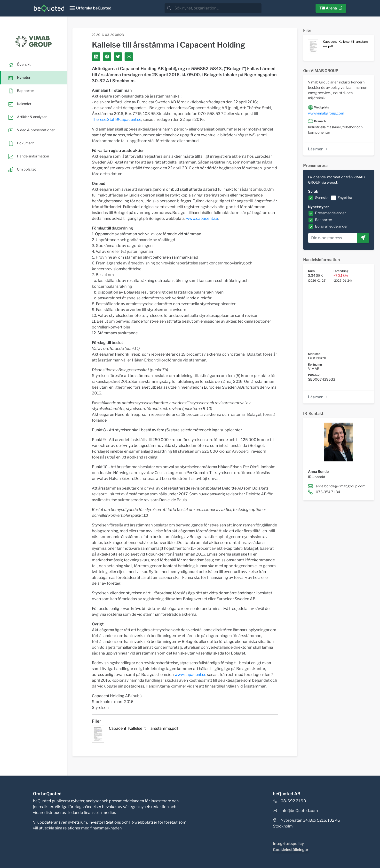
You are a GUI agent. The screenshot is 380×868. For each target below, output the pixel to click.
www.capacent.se (202, 218)
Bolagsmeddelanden (332, 226)
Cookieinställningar (291, 850)
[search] (218, 8)
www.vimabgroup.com (326, 113)
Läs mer (318, 149)
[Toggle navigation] (90, 8)
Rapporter (324, 220)
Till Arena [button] (331, 8)
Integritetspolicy (288, 844)
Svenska (322, 198)
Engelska (345, 198)
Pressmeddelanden (331, 213)
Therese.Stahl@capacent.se (117, 119)
